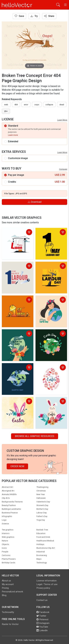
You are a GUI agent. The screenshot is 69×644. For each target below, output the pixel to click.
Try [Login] (34, 16)
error (26, 105)
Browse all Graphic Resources (35, 436)
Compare (63, 169)
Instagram (43, 623)
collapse (49, 105)
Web (6, 105)
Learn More (62, 120)
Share (49, 16)
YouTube (42, 627)
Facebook (43, 612)
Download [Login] (35, 202)
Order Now (17, 466)
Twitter (41, 616)
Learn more (13, 135)
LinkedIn (42, 630)
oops (37, 105)
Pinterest (42, 619)
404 (16, 105)
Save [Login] (19, 16)
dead (62, 105)
